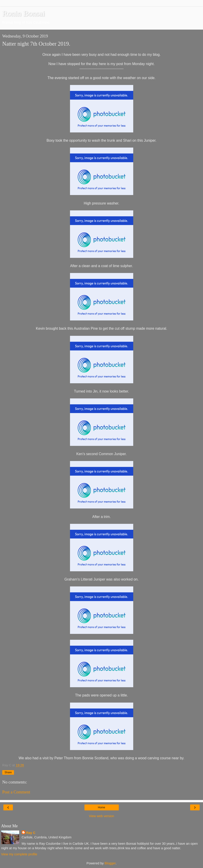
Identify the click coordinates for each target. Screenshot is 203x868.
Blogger (110, 863)
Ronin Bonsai (24, 13)
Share (8, 772)
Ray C (31, 833)
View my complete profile (19, 854)
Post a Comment (16, 792)
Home (101, 807)
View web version (102, 816)
